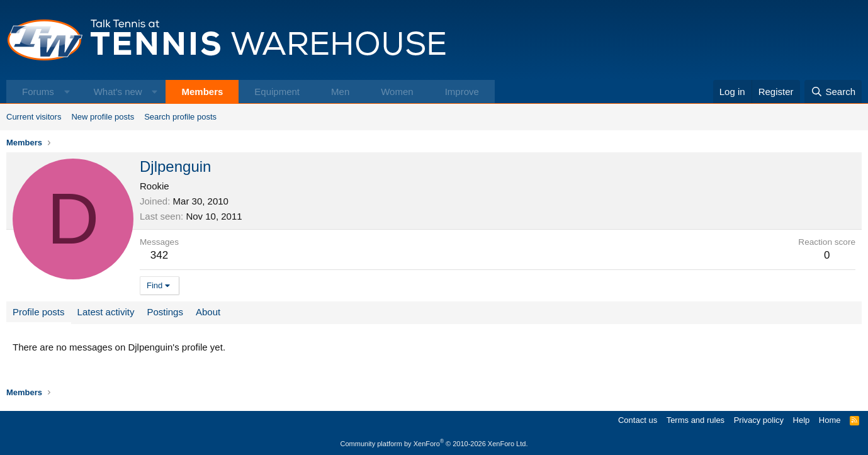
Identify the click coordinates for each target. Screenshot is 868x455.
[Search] (833, 92)
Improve (462, 92)
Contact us (638, 420)
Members (202, 92)
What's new (118, 92)
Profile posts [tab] (39, 312)
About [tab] (208, 312)
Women (397, 92)
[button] (67, 92)
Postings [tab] (165, 312)
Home (830, 420)
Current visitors (34, 117)
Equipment (277, 92)
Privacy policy (759, 420)
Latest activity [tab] (106, 312)
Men (340, 92)
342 (159, 255)
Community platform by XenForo (434, 444)
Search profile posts (180, 117)
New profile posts (103, 117)
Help (802, 420)
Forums (38, 92)
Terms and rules (696, 420)
